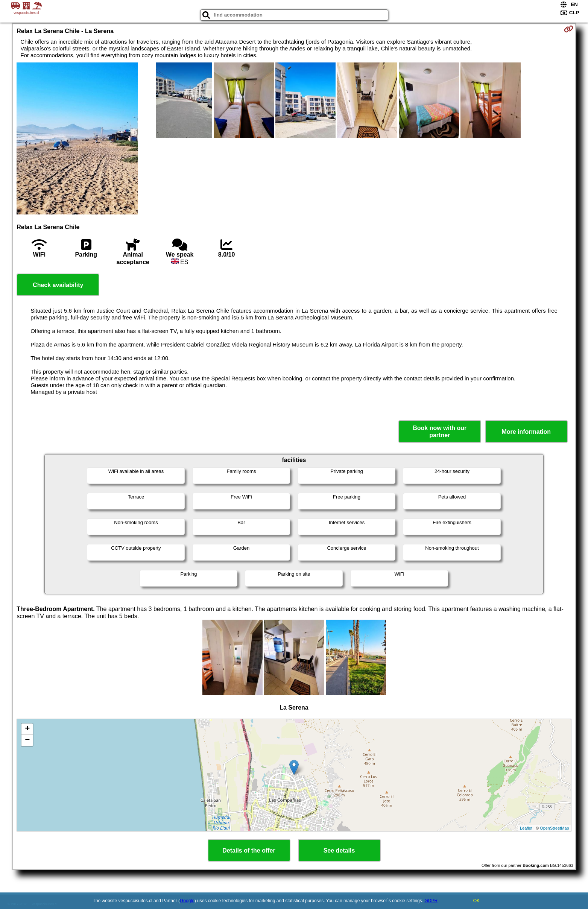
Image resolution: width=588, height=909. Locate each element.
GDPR (431, 901)
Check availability (58, 285)
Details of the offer (249, 850)
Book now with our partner (440, 432)
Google (187, 901)
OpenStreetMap (555, 828)
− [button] (27, 740)
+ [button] (27, 729)
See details (339, 850)
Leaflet (526, 828)
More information (526, 432)
